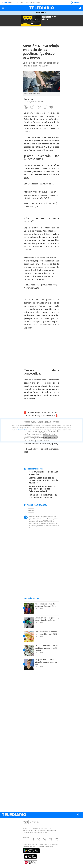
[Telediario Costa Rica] (41, 8)
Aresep (31, 509)
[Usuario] (80, 8)
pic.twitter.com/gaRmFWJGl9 (37, 200)
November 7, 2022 (32, 208)
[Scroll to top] (78, 813)
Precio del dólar (24, 2)
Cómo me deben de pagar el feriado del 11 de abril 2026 (46, 631)
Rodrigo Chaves (35, 2)
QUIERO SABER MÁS (33, 435)
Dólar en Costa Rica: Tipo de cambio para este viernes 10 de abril (46, 647)
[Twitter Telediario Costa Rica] (39, 837)
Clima (16, 2)
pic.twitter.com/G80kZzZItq (37, 279)
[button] (26, 106)
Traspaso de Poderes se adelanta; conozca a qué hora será (47, 661)
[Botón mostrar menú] (3, 8)
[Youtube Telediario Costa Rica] (57, 837)
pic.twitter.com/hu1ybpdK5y (45, 442)
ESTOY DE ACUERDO (50, 435)
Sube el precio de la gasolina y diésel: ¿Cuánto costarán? (47, 617)
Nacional (41, 13)
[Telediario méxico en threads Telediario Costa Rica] (51, 837)
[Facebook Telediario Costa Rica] (33, 837)
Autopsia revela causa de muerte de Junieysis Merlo (45, 604)
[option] (42, 83)
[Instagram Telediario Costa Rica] (45, 837)
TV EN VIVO (77, 2)
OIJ (12, 2)
